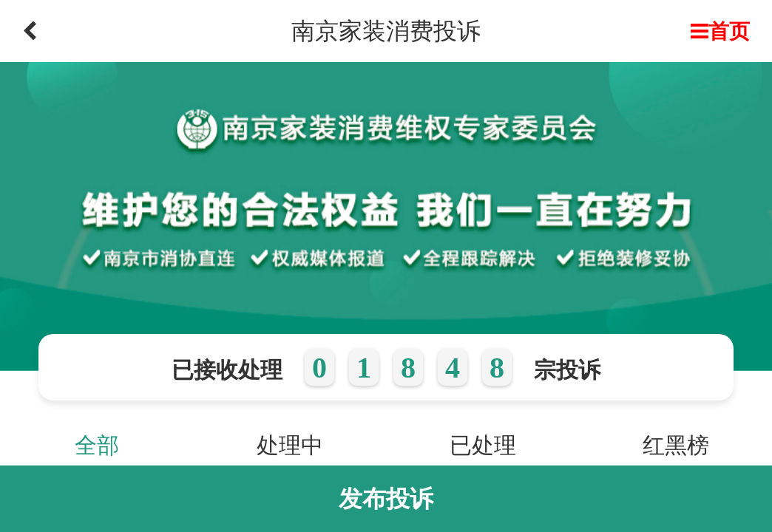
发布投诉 (386, 499)
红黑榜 (676, 445)
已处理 (483, 445)
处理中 (290, 445)
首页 (720, 31)
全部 (97, 445)
